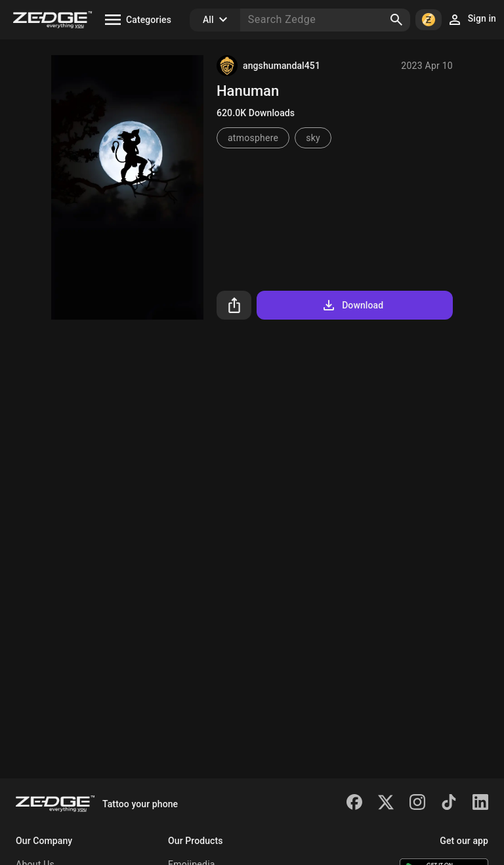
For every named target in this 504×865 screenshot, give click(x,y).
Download (352, 305)
